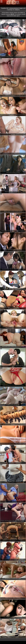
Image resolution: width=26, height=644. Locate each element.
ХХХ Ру (12, 14)
